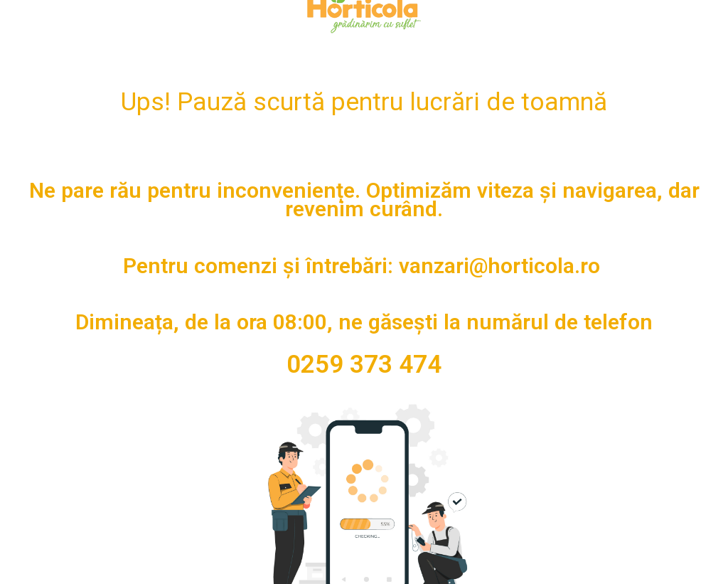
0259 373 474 (364, 364)
